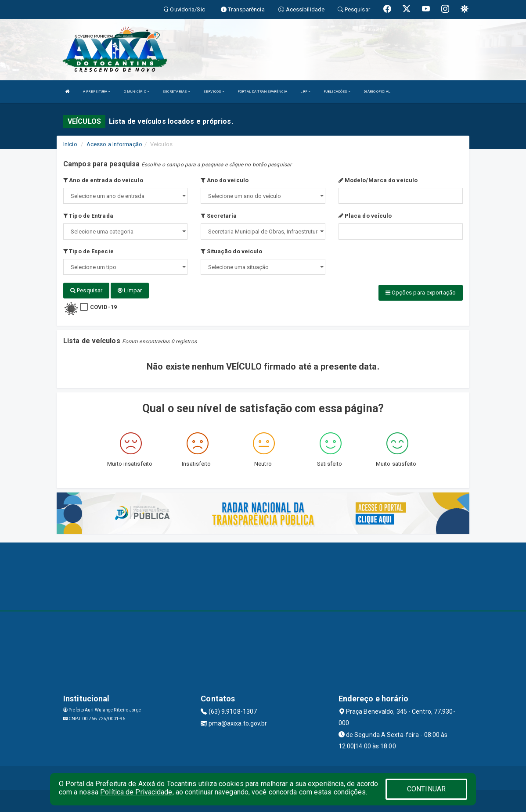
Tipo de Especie (88, 251)
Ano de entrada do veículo (103, 180)
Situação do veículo (231, 251)
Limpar (130, 290)
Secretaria (219, 216)
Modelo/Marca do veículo (378, 180)
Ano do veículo (225, 180)
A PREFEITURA (97, 92)
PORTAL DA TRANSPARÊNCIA (262, 92)
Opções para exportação (421, 293)
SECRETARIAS (176, 92)
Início (70, 144)
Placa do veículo (365, 216)
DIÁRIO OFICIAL (377, 92)
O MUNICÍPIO (137, 92)
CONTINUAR (426, 789)
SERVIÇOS (214, 92)
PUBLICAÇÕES (337, 92)
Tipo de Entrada (88, 216)
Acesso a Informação (114, 144)
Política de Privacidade (136, 792)
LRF (305, 92)
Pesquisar (86, 290)
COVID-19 (103, 307)
